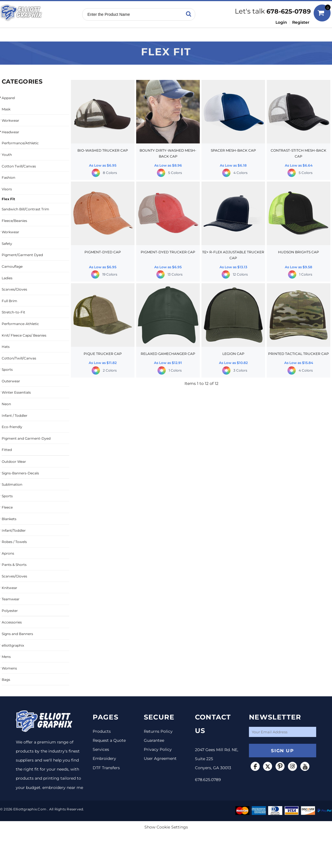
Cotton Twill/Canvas (19, 166)
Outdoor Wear (14, 462)
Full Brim (9, 301)
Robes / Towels (14, 542)
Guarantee (154, 740)
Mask (6, 109)
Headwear (10, 132)
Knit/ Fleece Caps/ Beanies (24, 335)
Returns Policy (158, 731)
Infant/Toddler (14, 530)
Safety (7, 244)
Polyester (10, 611)
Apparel (8, 98)
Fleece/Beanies (14, 221)
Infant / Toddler (15, 416)
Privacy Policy (158, 749)
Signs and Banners (17, 634)
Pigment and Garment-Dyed (26, 438)
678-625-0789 (289, 11)
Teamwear (11, 599)
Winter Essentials (16, 392)
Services (101, 749)
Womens (9, 668)
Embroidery (104, 758)
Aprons (8, 553)
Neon (6, 404)
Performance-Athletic (20, 324)
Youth (7, 155)
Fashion (8, 177)
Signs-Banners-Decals (20, 473)
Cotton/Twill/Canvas (19, 358)
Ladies (7, 278)
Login (281, 22)
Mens (6, 657)
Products (102, 731)
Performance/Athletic (20, 143)
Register (301, 22)
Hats (6, 347)
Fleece (7, 507)
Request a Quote (109, 740)
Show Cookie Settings (166, 827)
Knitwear (9, 588)
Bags (6, 680)
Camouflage (12, 266)
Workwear (10, 120)
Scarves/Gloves (14, 289)
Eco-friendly (12, 427)
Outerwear (11, 381)
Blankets (9, 519)
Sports (7, 369)
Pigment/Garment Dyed (22, 255)
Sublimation (12, 484)
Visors (7, 189)
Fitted (7, 450)
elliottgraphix (13, 645)
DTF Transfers (106, 768)
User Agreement (160, 758)
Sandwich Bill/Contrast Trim (25, 209)
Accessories (12, 622)
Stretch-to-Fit (13, 312)
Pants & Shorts (14, 565)
